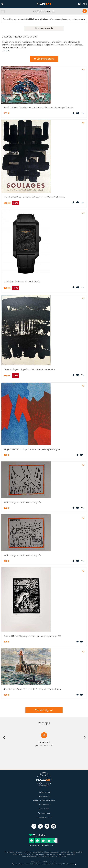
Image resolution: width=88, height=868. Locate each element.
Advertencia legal (44, 813)
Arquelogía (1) (10, 852)
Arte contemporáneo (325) (33, 852)
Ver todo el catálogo (44, 11)
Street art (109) (62, 856)
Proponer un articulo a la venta (44, 800)
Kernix (73, 864)
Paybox (67, 864)
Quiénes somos (44, 792)
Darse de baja (44, 809)
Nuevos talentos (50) (51, 856)
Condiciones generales (44, 817)
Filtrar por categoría (44, 28)
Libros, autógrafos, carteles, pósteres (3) (33, 856)
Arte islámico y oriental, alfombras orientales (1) (56, 852)
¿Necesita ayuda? (44, 796)
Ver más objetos (44, 710)
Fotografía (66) (70, 854)
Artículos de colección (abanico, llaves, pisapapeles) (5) (29, 854)
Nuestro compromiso (44, 805)
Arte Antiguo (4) (20, 852)
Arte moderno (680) (77, 852)
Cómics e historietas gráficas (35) (55, 854)
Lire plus (6, 50)
